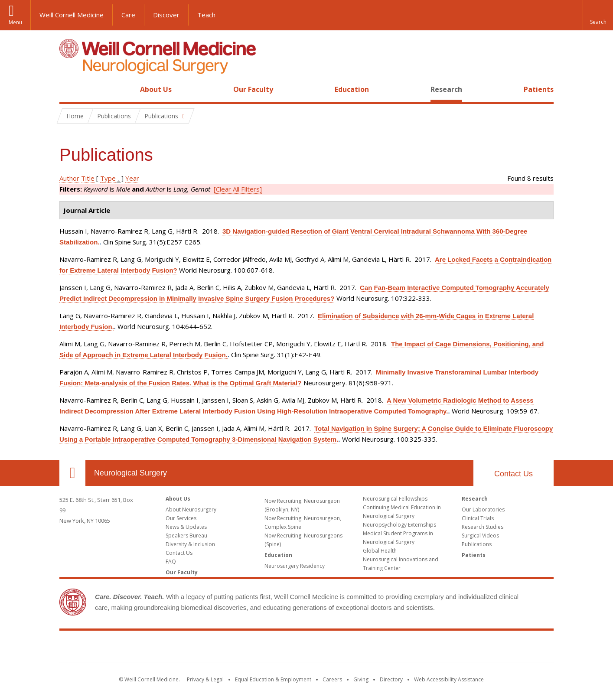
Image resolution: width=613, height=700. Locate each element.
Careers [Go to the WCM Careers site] (332, 679)
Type (108, 178)
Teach (206, 15)
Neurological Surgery (130, 473)
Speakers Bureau (186, 536)
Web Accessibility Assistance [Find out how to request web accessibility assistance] (449, 679)
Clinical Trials (478, 518)
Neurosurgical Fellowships (395, 499)
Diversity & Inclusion (190, 544)
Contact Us (514, 474)
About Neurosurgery (191, 510)
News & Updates (186, 527)
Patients (539, 89)
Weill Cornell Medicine (72, 15)
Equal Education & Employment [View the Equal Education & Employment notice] (273, 679)
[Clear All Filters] (238, 189)
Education (352, 89)
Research (446, 89)
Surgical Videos (480, 536)
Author (69, 178)
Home (69, 89)
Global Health (380, 551)
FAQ (171, 562)
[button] (598, 15)
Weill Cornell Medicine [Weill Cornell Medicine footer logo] (306, 648)
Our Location (72, 473)
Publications (477, 544)
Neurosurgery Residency (295, 566)
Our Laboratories (483, 510)
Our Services (181, 518)
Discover (166, 15)
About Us (156, 89)
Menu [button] (15, 22)
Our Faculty (253, 89)
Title (88, 178)
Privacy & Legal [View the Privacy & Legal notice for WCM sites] (205, 679)
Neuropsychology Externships (399, 525)
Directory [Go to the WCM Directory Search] (391, 679)
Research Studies (483, 527)
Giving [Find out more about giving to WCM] (361, 679)
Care (128, 15)
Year (132, 178)
